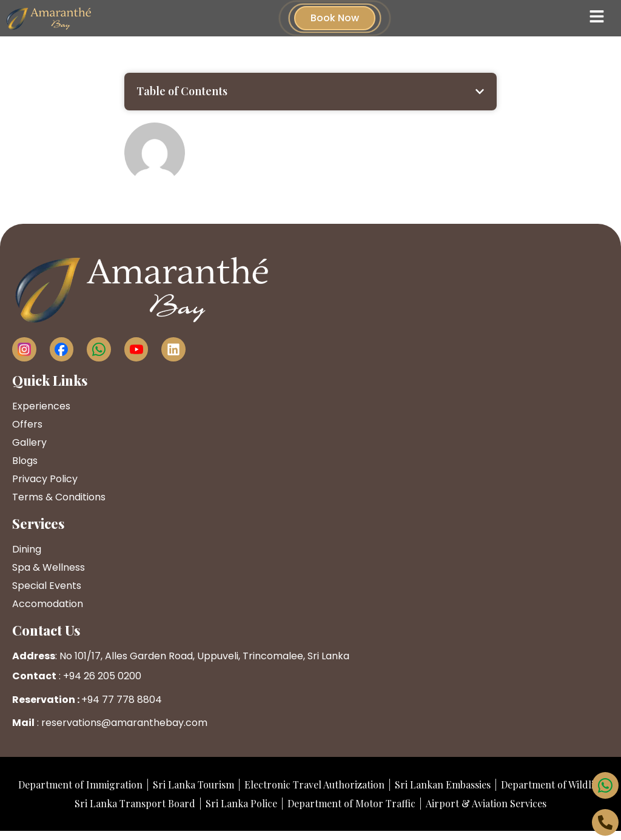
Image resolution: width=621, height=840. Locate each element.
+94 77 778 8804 (122, 700)
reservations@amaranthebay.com (124, 723)
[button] (480, 92)
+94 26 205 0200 (102, 676)
